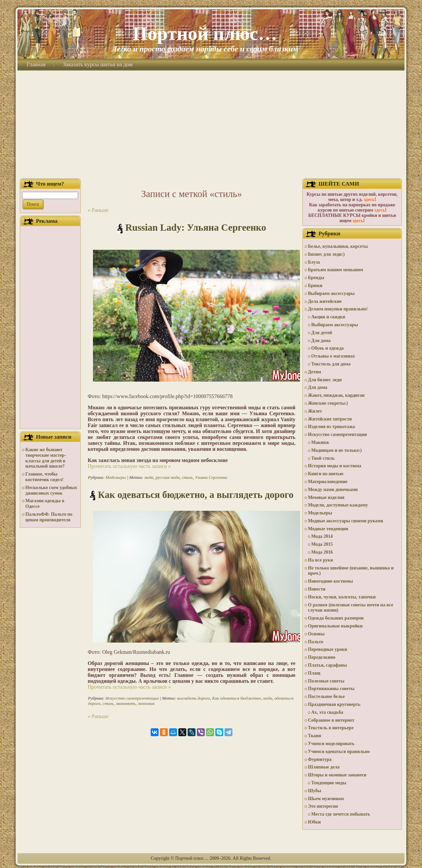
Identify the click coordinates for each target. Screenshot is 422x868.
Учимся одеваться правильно (339, 752)
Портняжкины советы (331, 689)
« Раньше (98, 210)
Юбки (314, 822)
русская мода (168, 477)
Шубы (315, 791)
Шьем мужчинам (326, 799)
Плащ (314, 673)
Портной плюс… (205, 33)
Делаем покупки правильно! (338, 309)
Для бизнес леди (325, 380)
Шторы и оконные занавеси (337, 775)
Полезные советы (326, 681)
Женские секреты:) (328, 403)
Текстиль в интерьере (331, 728)
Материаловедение (328, 482)
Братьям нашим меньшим (335, 270)
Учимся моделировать (331, 744)
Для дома (321, 341)
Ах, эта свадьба (327, 712)
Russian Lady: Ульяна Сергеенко (196, 227)
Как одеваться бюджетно (236, 698)
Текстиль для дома (331, 364)
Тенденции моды (329, 783)
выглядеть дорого (194, 698)
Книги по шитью (326, 474)
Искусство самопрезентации (132, 698)
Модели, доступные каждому (338, 505)
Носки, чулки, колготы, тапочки (342, 597)
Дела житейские (325, 301)
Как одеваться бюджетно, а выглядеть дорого (196, 495)
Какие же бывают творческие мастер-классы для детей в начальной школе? (46, 458)
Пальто (316, 642)
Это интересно (323, 806)
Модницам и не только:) (336, 450)
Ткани (315, 736)
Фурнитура (320, 759)
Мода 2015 (322, 544)
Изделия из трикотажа (332, 427)
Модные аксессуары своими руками (346, 521)
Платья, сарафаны (327, 665)
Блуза (314, 262)
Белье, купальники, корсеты (338, 246)
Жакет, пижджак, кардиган (336, 395)
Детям (315, 372)
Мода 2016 (322, 552)
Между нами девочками (333, 490)
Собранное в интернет (331, 720)
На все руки (320, 560)
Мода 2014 (322, 536)
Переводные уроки (328, 649)
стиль (187, 477)
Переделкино (322, 657)
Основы (316, 634)
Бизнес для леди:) (326, 254)
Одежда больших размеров (336, 618)
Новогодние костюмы (331, 581)
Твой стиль (323, 458)
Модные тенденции (328, 529)
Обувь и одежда (328, 348)
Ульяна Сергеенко (211, 477)
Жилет (315, 411)
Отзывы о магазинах (333, 356)
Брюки (315, 286)
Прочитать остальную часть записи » (129, 466)
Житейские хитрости (330, 419)
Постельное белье (326, 696)
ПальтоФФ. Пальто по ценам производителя (49, 517)
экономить (126, 703)
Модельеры (116, 477)
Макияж (320, 442)
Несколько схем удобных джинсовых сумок (51, 490)
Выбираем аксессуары (331, 293)
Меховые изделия (326, 497)
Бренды (316, 278)
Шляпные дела (324, 767)
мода (149, 477)
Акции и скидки (328, 317)
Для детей (322, 333)
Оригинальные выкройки (335, 626)
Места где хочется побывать (341, 814)
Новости (317, 589)
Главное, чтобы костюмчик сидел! (45, 477)
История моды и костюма (335, 466)
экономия (146, 703)
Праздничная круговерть (334, 704)
